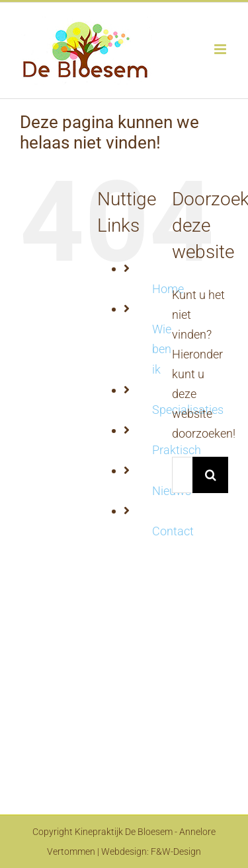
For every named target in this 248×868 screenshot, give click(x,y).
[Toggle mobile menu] (221, 49)
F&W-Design (176, 851)
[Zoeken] (211, 475)
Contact (173, 531)
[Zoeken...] (182, 475)
